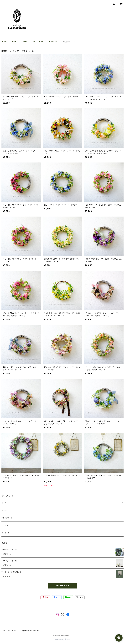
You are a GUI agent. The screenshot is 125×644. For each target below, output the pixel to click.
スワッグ (5, 510)
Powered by (62, 640)
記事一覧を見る (62, 586)
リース (12, 51)
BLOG (25, 42)
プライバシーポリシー (11, 631)
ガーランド (5, 533)
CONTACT (53, 42)
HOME (4, 42)
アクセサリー (6, 525)
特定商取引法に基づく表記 (31, 631)
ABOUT (15, 42)
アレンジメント (7, 518)
